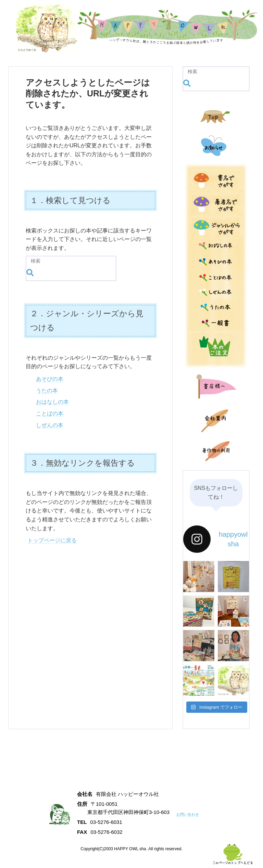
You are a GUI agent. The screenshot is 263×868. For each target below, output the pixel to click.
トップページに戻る (52, 540)
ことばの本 (50, 413)
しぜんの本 (50, 425)
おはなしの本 (52, 402)
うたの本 (47, 391)
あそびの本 (50, 379)
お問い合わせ (192, 814)
